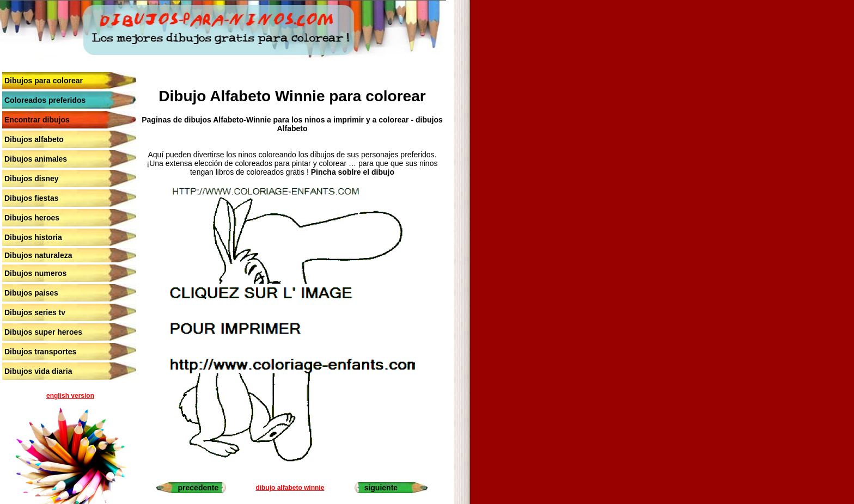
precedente (199, 488)
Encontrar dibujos (37, 120)
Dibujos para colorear (44, 81)
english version (70, 396)
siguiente (381, 488)
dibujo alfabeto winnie (290, 488)
